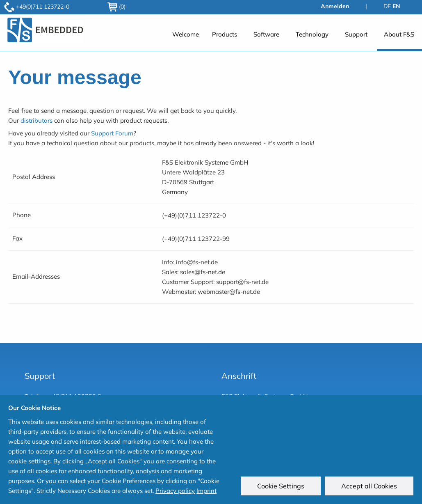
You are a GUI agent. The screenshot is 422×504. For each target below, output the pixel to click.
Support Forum (112, 133)
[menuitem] (186, 39)
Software (266, 34)
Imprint (206, 491)
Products (225, 34)
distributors (36, 120)
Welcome (186, 34)
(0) (116, 7)
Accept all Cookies (370, 486)
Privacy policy (175, 491)
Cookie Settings (281, 486)
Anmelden (335, 6)
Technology (312, 34)
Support (356, 34)
